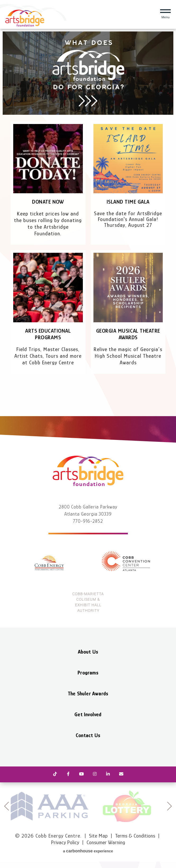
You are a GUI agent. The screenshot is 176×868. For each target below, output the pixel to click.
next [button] (170, 806)
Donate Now (48, 202)
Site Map (98, 836)
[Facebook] (68, 774)
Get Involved (88, 714)
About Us (88, 652)
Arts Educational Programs (48, 334)
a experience (88, 851)
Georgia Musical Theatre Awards (128, 334)
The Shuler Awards (88, 694)
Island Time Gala (128, 202)
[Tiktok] (55, 774)
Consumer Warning (106, 842)
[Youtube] (82, 774)
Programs (88, 673)
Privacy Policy (65, 842)
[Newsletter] (121, 774)
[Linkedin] (108, 774)
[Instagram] (95, 774)
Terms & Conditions (135, 836)
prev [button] (6, 806)
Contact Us (88, 735)
